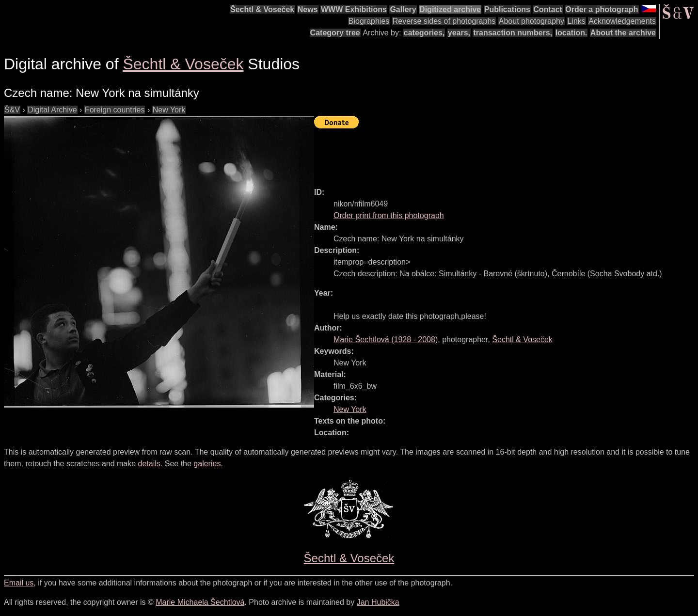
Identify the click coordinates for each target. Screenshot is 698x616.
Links (576, 21)
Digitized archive (450, 9)
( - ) (386, 340)
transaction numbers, (513, 33)
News (308, 9)
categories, (424, 33)
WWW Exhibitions (354, 9)
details (149, 464)
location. (571, 33)
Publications (507, 9)
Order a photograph (602, 9)
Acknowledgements (622, 21)
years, (459, 33)
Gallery (403, 9)
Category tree (335, 33)
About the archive (623, 33)
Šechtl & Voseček (262, 9)
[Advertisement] (491, 154)
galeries (207, 464)
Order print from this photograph (389, 215)
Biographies (369, 21)
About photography (531, 21)
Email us (19, 583)
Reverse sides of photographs (444, 21)
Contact (548, 9)
